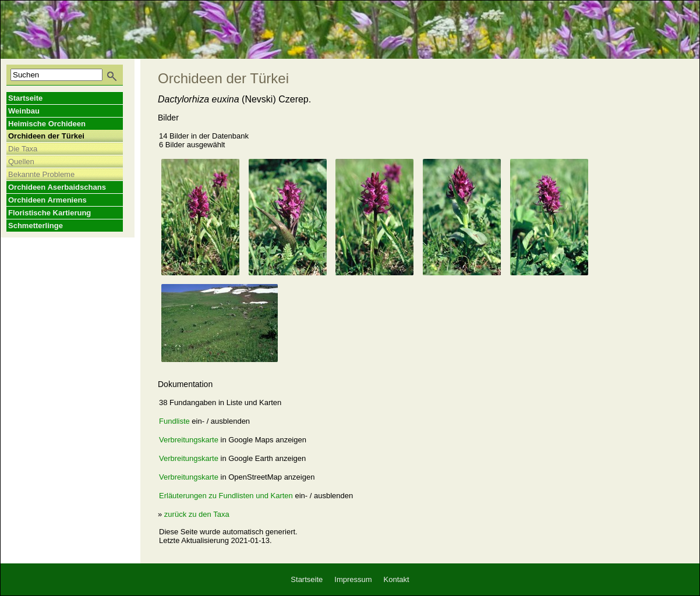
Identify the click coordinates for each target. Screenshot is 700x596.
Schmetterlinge (36, 226)
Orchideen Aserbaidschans (57, 187)
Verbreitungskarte (189, 440)
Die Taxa (23, 149)
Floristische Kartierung (50, 213)
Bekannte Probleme (41, 174)
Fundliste (174, 421)
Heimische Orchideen (47, 124)
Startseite (25, 98)
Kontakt (397, 579)
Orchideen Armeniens (47, 200)
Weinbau (24, 111)
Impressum (353, 579)
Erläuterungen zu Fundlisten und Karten (226, 496)
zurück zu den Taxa (197, 514)
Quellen (21, 162)
